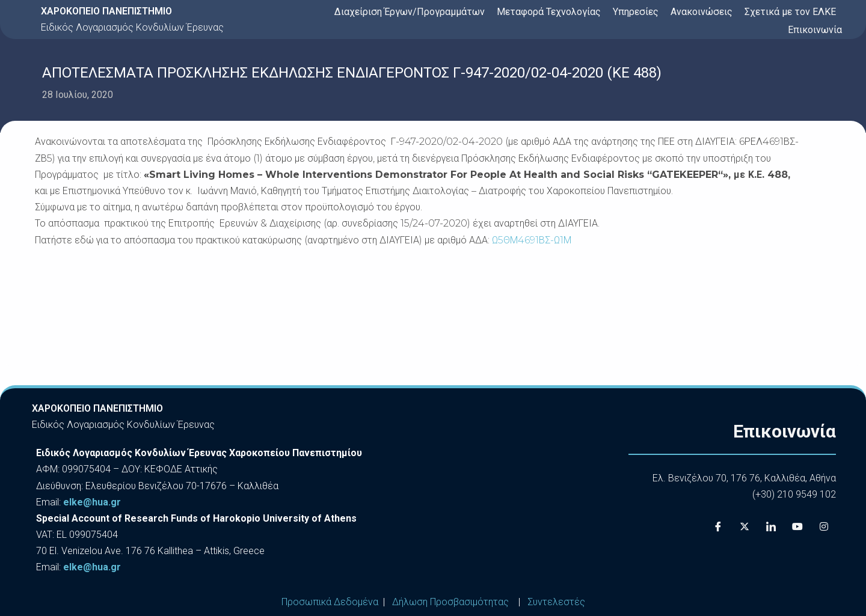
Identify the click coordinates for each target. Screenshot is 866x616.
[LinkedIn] (771, 526)
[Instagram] (824, 526)
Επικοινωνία (815, 30)
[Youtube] (797, 526)
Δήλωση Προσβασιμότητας (450, 602)
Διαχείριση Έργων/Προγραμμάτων (410, 12)
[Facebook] (718, 526)
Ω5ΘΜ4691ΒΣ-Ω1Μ (532, 240)
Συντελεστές (556, 602)
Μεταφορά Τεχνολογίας (549, 12)
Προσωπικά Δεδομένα (330, 602)
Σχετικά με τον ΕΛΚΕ (790, 12)
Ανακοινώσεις (702, 12)
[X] (745, 526)
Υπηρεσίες (636, 12)
